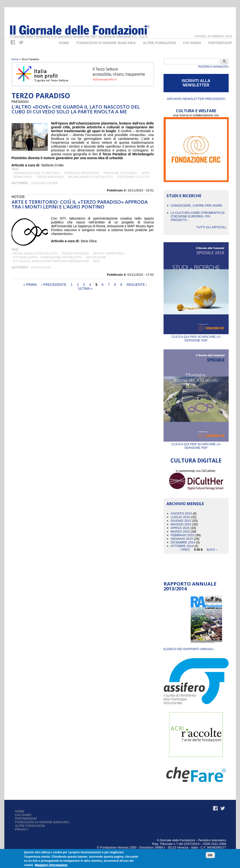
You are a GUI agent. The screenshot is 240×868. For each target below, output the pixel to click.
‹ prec (185, 550)
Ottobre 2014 (182, 546)
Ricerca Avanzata (213, 67)
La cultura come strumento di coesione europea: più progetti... (198, 216)
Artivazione (96, 257)
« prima (30, 285)
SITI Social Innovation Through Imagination (51, 261)
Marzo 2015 (180, 532)
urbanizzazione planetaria (37, 173)
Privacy (22, 829)
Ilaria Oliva (41, 267)
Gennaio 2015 (182, 539)
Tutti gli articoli (211, 227)
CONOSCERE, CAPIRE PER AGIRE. (197, 206)
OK (210, 856)
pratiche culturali (120, 173)
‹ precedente (54, 285)
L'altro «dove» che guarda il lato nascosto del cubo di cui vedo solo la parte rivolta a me (76, 109)
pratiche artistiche (82, 173)
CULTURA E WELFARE (196, 111)
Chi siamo (23, 815)
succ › (212, 550)
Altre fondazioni (160, 43)
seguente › (137, 285)
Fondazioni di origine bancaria (106, 43)
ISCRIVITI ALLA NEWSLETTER (196, 83)
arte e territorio (109, 253)
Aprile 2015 (180, 528)
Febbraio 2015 (183, 535)
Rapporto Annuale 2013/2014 (190, 586)
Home (64, 43)
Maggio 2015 (181, 524)
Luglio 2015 (180, 517)
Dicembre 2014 (183, 542)
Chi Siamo (192, 43)
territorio (23, 177)
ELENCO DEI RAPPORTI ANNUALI (189, 649)
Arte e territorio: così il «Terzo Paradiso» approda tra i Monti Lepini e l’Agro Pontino (80, 204)
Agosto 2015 (181, 513)
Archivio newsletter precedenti (196, 99)
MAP (96, 261)
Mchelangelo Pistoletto (35, 253)
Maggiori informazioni (51, 865)
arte (145, 173)
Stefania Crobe (45, 183)
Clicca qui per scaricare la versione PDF (196, 337)
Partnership (220, 43)
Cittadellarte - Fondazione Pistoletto (47, 257)
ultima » (85, 288)
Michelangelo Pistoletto (90, 177)
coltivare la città (133, 177)
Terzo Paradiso (50, 177)
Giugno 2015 (181, 521)
